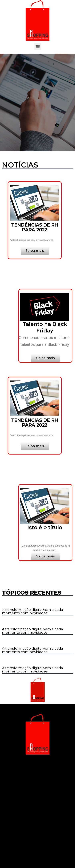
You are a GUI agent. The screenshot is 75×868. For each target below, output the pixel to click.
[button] (37, 46)
